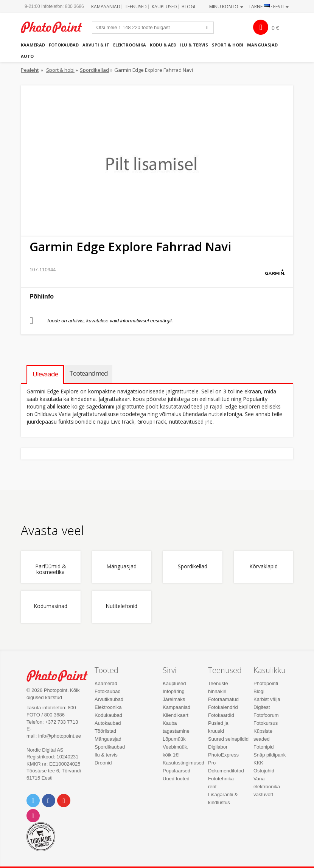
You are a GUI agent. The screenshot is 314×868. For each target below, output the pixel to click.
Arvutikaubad (109, 699)
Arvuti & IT (96, 45)
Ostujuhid (264, 771)
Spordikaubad (110, 747)
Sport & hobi (228, 45)
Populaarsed (176, 771)
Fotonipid (263, 747)
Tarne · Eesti (269, 7)
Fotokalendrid (223, 707)
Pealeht (30, 70)
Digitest (262, 707)
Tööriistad (105, 731)
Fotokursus (266, 723)
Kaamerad (33, 45)
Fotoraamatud (223, 699)
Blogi (188, 7)
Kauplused (164, 7)
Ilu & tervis (194, 45)
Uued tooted (176, 779)
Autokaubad (108, 723)
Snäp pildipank (270, 755)
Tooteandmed (89, 373)
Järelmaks (174, 699)
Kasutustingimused (183, 763)
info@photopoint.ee (60, 736)
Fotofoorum (266, 715)
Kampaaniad (106, 7)
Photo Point (61, 676)
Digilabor (218, 747)
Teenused (136, 7)
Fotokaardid (221, 715)
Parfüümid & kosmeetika (51, 569)
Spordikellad (94, 70)
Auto (27, 56)
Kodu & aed (163, 45)
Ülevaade (45, 374)
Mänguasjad (262, 45)
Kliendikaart (176, 715)
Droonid (103, 763)
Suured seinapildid (228, 739)
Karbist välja (267, 699)
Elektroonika (130, 45)
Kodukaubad (108, 715)
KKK (258, 763)
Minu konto (226, 7)
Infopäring (174, 691)
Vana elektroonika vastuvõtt (267, 787)
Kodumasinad (51, 606)
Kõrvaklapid (263, 567)
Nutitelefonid (121, 606)
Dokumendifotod (226, 771)
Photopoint (55, 27)
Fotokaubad (64, 45)
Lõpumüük (174, 739)
